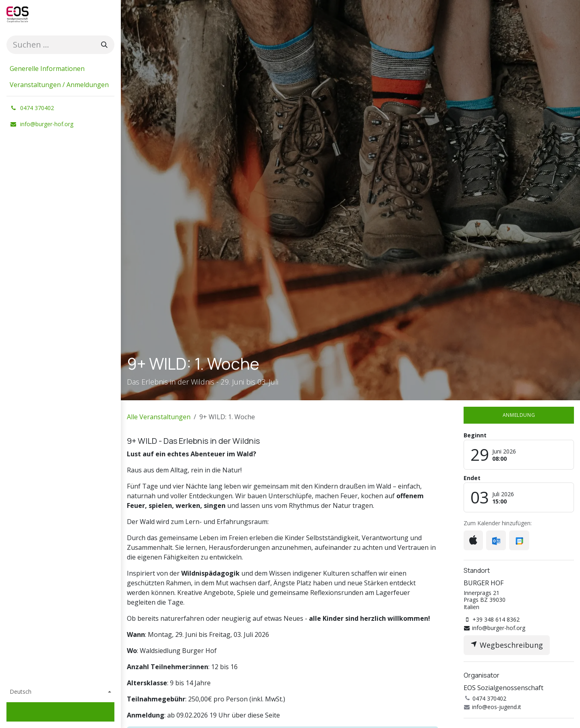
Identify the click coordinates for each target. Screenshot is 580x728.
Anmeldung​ (519, 415)
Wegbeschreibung (507, 645)
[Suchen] (104, 45)
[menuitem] (60, 69)
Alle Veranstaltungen (159, 417)
